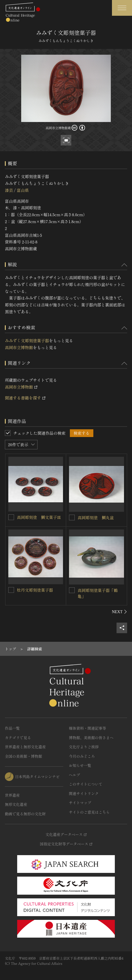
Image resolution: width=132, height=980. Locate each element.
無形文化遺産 (16, 804)
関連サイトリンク (84, 793)
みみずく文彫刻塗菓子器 (27, 341)
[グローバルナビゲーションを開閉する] (122, 8)
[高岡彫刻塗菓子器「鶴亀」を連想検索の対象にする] (72, 590)
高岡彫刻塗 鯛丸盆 (96, 517)
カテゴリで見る (18, 738)
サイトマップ (80, 803)
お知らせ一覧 (80, 765)
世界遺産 (12, 795)
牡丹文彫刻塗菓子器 (35, 590)
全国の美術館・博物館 (23, 756)
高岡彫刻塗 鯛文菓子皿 (39, 517)
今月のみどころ (82, 756)
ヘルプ (75, 775)
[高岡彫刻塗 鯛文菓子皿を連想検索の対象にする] (11, 517)
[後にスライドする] (120, 612)
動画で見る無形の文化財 (25, 814)
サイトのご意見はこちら (89, 812)
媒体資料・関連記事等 (88, 728)
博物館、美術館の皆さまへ (91, 738)
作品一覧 (12, 728)
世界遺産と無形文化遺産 (25, 747)
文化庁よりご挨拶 (84, 747)
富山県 (23, 190)
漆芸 (9, 190)
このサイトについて (86, 784)
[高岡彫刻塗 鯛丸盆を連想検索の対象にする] (72, 517)
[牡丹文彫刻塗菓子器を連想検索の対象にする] (11, 590)
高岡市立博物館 (19, 347)
